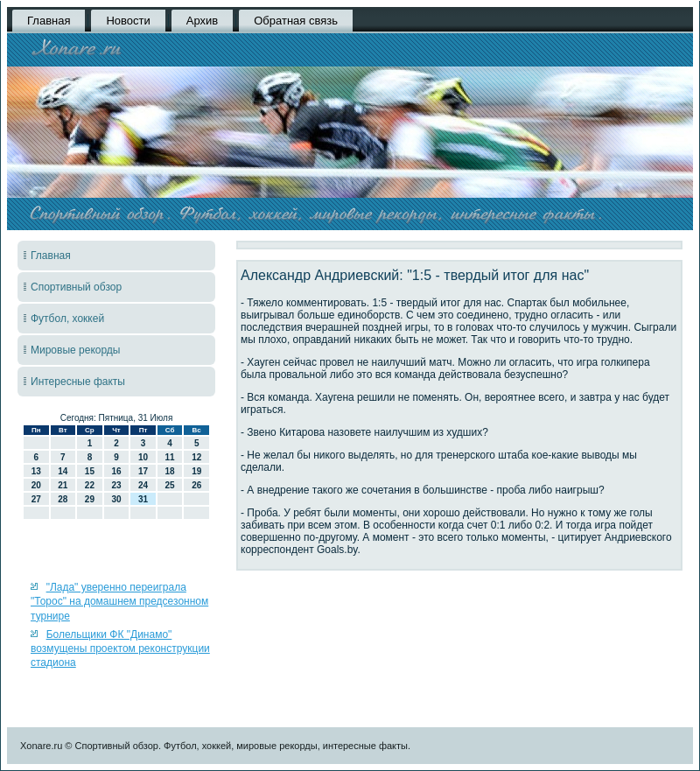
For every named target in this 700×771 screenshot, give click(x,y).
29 (90, 499)
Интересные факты (78, 382)
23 (116, 485)
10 (143, 457)
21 (63, 485)
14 (63, 471)
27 (36, 499)
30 (116, 499)
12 (196, 457)
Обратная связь (296, 21)
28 (63, 499)
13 (36, 471)
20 (36, 485)
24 (143, 485)
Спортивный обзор (76, 287)
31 (143, 499)
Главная (49, 21)
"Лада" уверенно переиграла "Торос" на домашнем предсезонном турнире (119, 602)
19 (196, 471)
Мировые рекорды (76, 350)
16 (116, 471)
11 (170, 457)
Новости (128, 21)
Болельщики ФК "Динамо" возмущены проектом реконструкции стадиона (120, 649)
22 (90, 485)
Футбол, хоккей (67, 319)
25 (170, 485)
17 (143, 471)
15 (90, 471)
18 (170, 471)
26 (196, 485)
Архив (202, 21)
